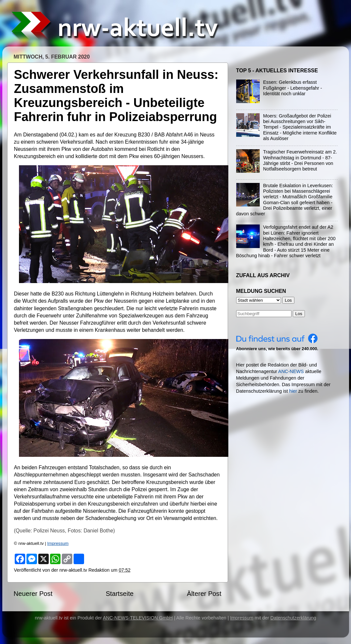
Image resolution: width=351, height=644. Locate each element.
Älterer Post (204, 594)
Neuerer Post (33, 594)
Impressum (58, 543)
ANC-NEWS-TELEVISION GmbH (138, 618)
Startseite (120, 594)
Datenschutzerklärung (293, 618)
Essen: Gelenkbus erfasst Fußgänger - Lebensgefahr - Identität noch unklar (292, 88)
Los (299, 314)
